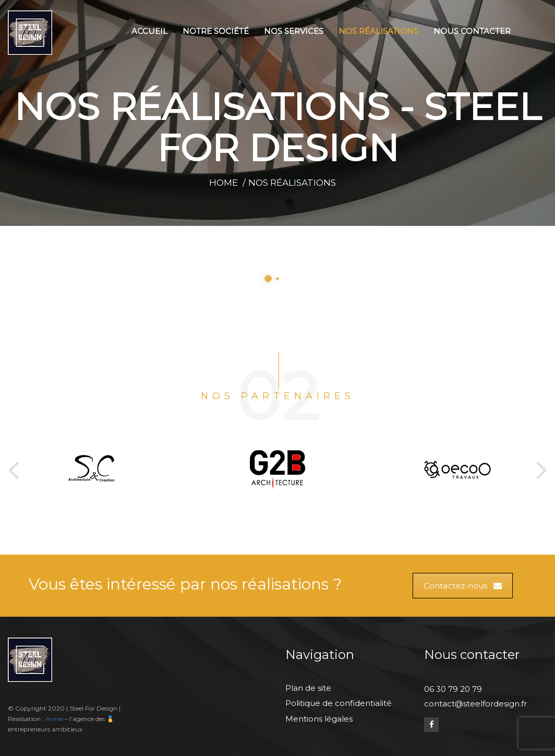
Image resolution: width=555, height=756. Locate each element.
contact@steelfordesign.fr (475, 704)
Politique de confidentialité (339, 703)
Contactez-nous (463, 586)
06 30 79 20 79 (453, 689)
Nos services (294, 31)
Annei (54, 719)
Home (224, 183)
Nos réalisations (378, 31)
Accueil (149, 31)
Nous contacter (472, 31)
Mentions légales (319, 719)
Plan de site (308, 688)
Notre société (216, 31)
